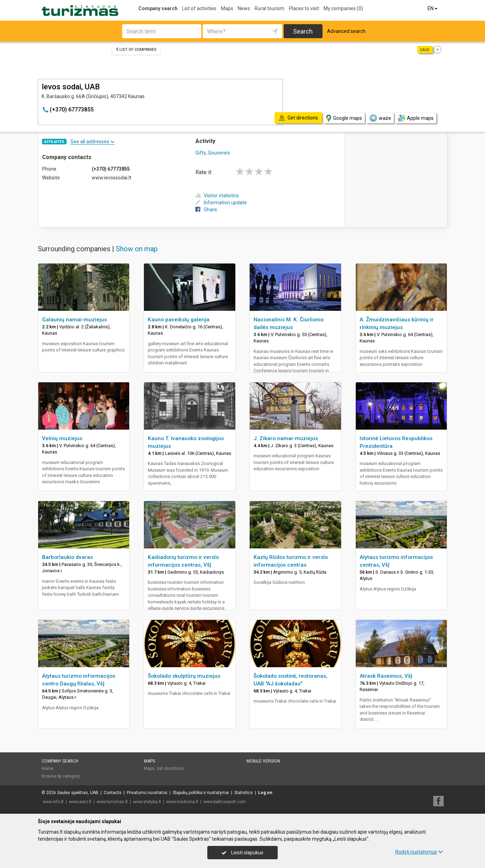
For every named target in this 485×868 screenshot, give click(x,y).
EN (433, 8)
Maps (227, 8)
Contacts (113, 793)
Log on (265, 793)
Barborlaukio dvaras (67, 557)
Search (303, 31)
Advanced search (346, 31)
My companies (343, 8)
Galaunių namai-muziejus (74, 320)
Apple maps (416, 118)
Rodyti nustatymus (419, 852)
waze (380, 118)
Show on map (137, 249)
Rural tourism (269, 8)
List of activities (199, 8)
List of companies (136, 50)
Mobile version (263, 761)
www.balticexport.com (225, 802)
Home (47, 768)
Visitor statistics (217, 196)
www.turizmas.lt (112, 802)
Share (206, 210)
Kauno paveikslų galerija (179, 320)
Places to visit (304, 8)
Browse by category (61, 776)
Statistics (244, 793)
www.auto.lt (80, 802)
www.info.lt (53, 802)
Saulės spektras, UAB (78, 793)
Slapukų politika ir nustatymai (201, 793)
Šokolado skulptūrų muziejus (184, 676)
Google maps (344, 118)
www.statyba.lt (147, 802)
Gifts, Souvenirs (213, 153)
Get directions (170, 768)
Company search (158, 8)
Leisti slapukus (242, 853)
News (244, 8)
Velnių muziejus (62, 438)
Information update (221, 203)
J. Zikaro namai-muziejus (286, 438)
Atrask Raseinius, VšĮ (386, 676)
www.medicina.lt (182, 802)
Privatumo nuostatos (147, 793)
